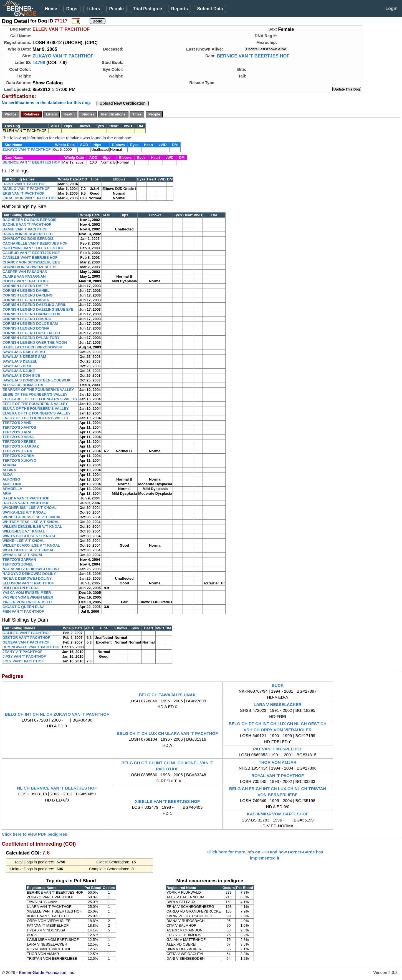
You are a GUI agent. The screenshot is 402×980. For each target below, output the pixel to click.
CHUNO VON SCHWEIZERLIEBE (30, 267)
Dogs (72, 9)
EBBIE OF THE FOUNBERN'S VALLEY (35, 394)
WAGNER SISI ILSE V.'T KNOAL (30, 508)
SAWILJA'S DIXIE (17, 366)
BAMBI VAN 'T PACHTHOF (25, 229)
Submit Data (210, 9)
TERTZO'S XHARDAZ (21, 446)
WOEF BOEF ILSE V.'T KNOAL (28, 550)
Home (51, 9)
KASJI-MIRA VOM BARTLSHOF (278, 814)
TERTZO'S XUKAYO (19, 460)
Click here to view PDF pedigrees (34, 834)
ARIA (7, 493)
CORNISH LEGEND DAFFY (25, 286)
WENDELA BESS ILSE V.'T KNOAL (32, 517)
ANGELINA (12, 484)
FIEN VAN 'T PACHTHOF (23, 611)
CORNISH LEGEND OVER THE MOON (35, 342)
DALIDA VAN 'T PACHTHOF (26, 498)
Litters (93, 9)
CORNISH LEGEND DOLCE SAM (30, 324)
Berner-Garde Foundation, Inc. (47, 972)
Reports (179, 9)
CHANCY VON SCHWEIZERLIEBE (31, 262)
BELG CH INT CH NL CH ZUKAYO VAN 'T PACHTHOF (57, 714)
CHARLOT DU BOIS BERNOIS (28, 239)
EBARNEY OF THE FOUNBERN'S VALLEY (38, 390)
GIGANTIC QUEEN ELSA (24, 607)
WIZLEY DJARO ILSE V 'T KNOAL (31, 545)
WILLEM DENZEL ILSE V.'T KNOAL (32, 527)
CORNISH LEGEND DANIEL (26, 291)
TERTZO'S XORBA (18, 456)
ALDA (7, 475)
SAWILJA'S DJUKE (19, 371)
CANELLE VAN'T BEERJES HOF (30, 257)
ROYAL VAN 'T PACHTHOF (278, 776)
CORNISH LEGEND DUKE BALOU (31, 333)
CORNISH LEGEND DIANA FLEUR (31, 314)
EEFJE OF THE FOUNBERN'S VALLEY (35, 404)
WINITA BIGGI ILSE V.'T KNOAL (29, 536)
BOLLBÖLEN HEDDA (21, 588)
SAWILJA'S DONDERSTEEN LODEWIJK (36, 380)
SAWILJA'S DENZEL (20, 361)
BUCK (278, 685)
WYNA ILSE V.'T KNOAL (23, 555)
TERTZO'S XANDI (17, 423)
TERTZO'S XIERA (17, 451)
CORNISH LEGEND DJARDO (27, 319)
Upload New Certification (123, 103)
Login (391, 8)
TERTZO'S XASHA (18, 437)
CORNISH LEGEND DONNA (26, 328)
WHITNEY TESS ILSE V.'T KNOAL (31, 522)
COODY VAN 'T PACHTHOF (26, 281)
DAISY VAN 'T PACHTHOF (25, 184)
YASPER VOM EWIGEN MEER (28, 597)
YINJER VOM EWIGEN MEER (27, 602)
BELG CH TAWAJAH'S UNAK (167, 695)
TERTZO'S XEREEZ (19, 442)
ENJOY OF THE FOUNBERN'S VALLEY (36, 418)
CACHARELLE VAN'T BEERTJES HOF (35, 243)
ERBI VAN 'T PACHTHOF (23, 193)
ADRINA (10, 465)
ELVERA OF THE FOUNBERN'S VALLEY (37, 413)
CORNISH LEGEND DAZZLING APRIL (34, 305)
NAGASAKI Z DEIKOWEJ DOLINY (31, 569)
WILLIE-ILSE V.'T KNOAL (24, 531)
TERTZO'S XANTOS (19, 427)
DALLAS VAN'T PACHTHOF (26, 503)
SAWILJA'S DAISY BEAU (24, 352)
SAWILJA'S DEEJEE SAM (24, 357)
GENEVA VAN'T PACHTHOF (26, 642)
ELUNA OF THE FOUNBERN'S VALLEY (36, 409)
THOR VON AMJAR (278, 762)
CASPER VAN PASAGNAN (25, 272)
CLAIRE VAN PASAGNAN (24, 276)
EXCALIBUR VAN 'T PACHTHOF (30, 198)
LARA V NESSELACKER (278, 704)
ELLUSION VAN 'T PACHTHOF (28, 583)
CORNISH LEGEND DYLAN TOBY (31, 338)
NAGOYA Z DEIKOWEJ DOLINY (29, 574)
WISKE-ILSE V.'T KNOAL (23, 541)
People (117, 9)
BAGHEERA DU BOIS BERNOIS (30, 220)
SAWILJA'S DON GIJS (21, 375)
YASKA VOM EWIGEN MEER (27, 593)
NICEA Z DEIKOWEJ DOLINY (27, 578)
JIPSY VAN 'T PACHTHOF (24, 656)
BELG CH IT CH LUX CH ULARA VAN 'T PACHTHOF (167, 733)
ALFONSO (11, 479)
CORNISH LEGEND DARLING (28, 295)
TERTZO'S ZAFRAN (19, 560)
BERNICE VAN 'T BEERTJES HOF (253, 56)
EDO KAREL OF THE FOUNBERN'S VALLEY (40, 399)
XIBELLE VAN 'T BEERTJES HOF (167, 801)
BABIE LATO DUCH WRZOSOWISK (32, 347)
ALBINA (9, 470)
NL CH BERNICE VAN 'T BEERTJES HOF (57, 788)
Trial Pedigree (147, 9)
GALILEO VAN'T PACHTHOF (27, 633)
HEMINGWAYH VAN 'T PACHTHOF (31, 647)
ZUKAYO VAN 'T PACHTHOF (63, 56)
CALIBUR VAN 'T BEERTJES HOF (31, 253)
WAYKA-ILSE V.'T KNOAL (24, 512)
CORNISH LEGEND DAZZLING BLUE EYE (38, 309)
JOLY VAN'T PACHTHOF (23, 661)
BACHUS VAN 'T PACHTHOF (27, 224)
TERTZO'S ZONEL (18, 564)
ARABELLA (12, 489)
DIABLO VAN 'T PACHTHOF (26, 189)
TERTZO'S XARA (17, 432)
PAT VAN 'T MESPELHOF (278, 749)
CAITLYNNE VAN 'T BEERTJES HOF (33, 248)
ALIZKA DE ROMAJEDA (23, 385)
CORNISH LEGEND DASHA (26, 300)
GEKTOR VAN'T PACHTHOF (26, 638)
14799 (39, 62)
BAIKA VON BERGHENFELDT (28, 234)
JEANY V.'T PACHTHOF (22, 652)
